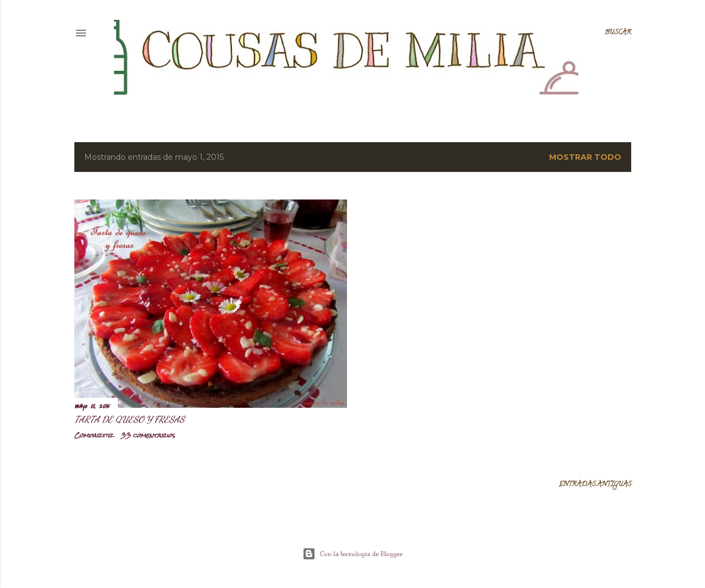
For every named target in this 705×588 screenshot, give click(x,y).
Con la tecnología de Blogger (353, 554)
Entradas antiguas (595, 485)
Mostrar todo (585, 157)
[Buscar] (618, 33)
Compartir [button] (94, 435)
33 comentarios (148, 435)
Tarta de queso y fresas (129, 419)
